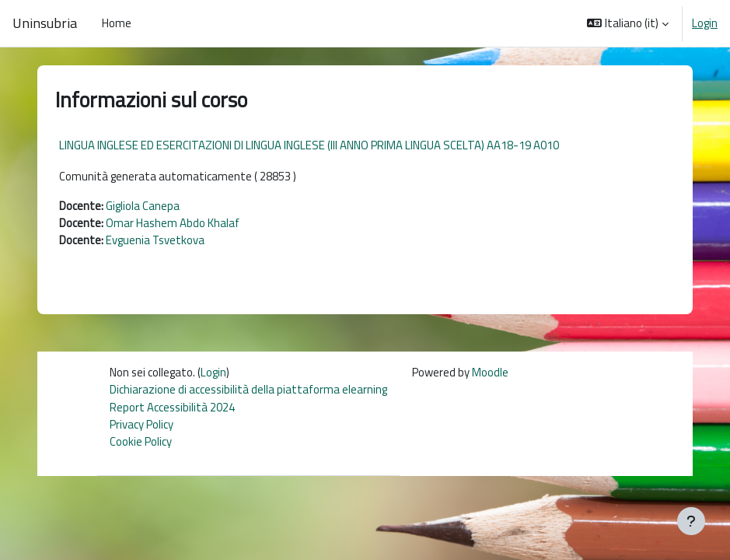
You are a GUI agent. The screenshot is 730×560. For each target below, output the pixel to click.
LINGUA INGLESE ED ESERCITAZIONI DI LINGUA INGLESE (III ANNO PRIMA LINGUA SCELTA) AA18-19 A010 (309, 145)
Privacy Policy (141, 424)
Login (705, 23)
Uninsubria (45, 23)
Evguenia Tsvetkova (155, 240)
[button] (628, 23)
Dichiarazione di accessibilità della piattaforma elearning (248, 389)
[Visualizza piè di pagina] (691, 521)
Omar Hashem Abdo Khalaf (173, 223)
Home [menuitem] (117, 23)
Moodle (490, 372)
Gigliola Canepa (143, 206)
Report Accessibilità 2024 (172, 407)
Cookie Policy (141, 441)
